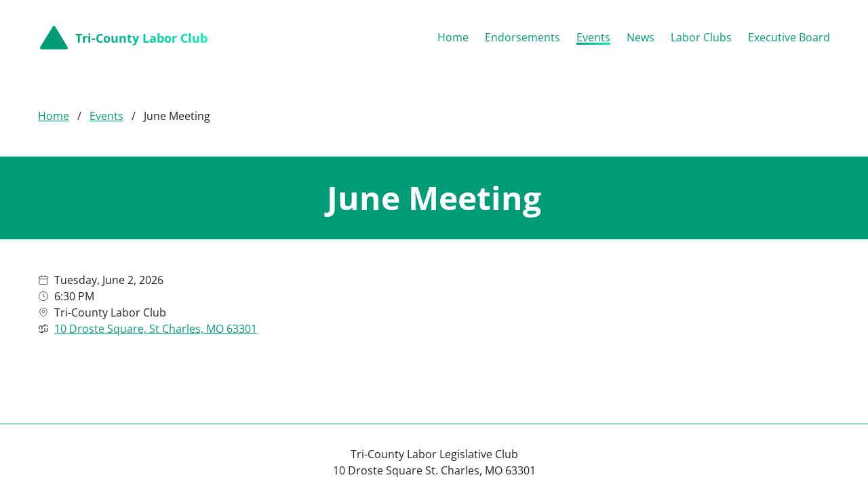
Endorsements (522, 37)
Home (453, 37)
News (640, 37)
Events (593, 37)
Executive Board (789, 37)
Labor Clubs (701, 37)
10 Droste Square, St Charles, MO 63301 (156, 329)
